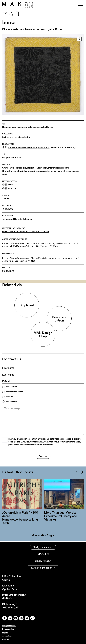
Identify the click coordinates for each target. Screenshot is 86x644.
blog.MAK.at (43, 561)
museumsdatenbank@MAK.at (14, 596)
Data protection (8, 629)
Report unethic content (15, 392)
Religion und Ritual (11, 158)
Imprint (5, 633)
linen (45, 168)
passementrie (72, 171)
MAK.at (43, 554)
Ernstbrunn (44, 147)
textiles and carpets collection (17, 137)
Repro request (11, 387)
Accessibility (7, 636)
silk (25, 168)
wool (12, 168)
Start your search (43, 547)
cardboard (64, 168)
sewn (5, 174)
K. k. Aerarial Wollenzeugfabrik (23, 147)
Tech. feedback (11, 401)
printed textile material (54, 171)
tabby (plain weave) (26, 171)
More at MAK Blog (43, 536)
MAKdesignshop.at (43, 568)
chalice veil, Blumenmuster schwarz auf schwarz (26, 232)
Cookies (5, 639)
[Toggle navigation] (81, 4)
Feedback (9, 397)
